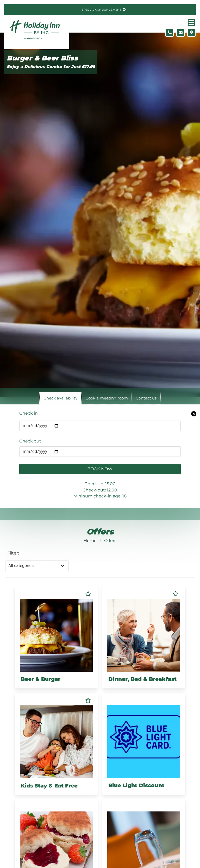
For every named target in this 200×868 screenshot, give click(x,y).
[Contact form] (180, 33)
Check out (30, 441)
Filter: (13, 553)
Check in (29, 413)
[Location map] (191, 33)
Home (90, 541)
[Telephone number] (170, 33)
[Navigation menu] (191, 22)
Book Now (100, 469)
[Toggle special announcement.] (103, 10)
